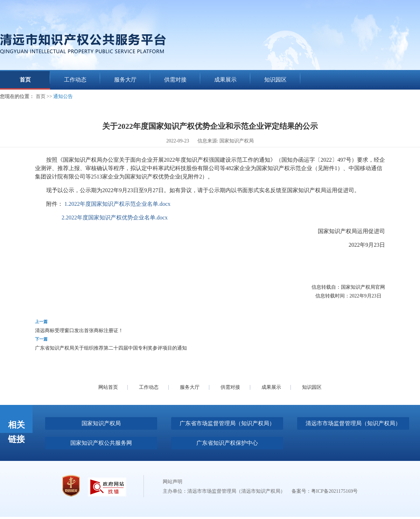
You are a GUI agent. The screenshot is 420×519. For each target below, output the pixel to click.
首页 (41, 96)
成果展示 (271, 387)
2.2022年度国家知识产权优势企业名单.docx (115, 218)
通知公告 (63, 96)
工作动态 (149, 387)
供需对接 (230, 387)
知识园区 (312, 387)
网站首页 (108, 387)
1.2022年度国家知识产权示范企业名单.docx (117, 204)
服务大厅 (190, 387)
